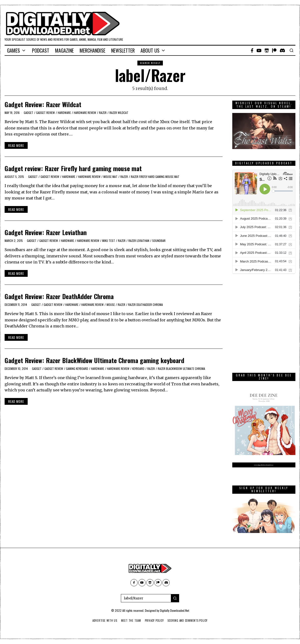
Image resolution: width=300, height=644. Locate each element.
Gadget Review (46, 113)
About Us (150, 50)
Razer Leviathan (139, 241)
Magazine (64, 50)
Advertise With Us (103, 620)
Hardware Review (85, 113)
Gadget (29, 113)
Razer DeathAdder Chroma (146, 305)
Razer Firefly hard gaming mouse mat (155, 177)
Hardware (64, 113)
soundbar (159, 241)
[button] (175, 598)
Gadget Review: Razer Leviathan (46, 232)
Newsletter (123, 50)
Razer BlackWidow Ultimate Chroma (181, 369)
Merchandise (92, 50)
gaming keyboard (77, 369)
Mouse (111, 305)
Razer (103, 113)
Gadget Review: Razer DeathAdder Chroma (59, 296)
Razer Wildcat (119, 113)
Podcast (41, 50)
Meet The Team (130, 620)
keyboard (138, 369)
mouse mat (110, 177)
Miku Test (109, 241)
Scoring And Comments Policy (189, 620)
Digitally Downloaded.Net (175, 610)
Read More (16, 145)
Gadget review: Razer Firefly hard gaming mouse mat (73, 168)
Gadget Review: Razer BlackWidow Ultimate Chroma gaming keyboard (94, 360)
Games (13, 50)
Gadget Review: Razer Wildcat (43, 104)
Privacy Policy (154, 620)
